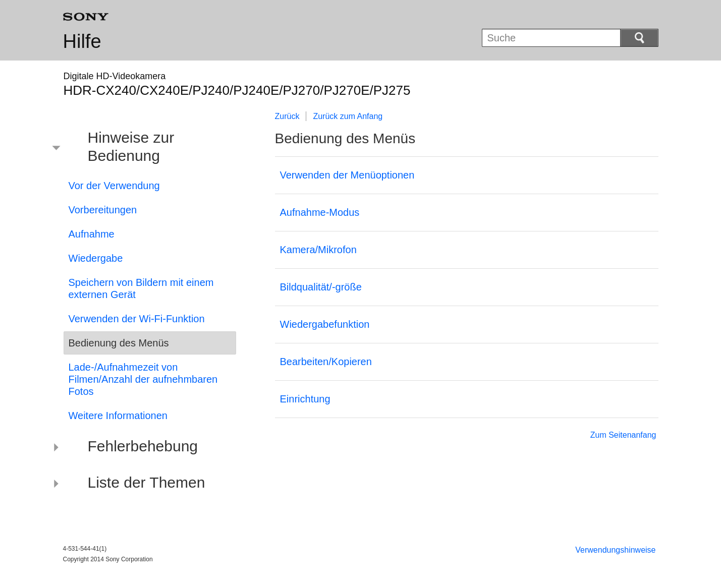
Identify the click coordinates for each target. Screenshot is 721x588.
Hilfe (82, 41)
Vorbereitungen (103, 210)
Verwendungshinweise (615, 550)
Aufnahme (92, 234)
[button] (142, 148)
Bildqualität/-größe (321, 287)
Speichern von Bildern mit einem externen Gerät (141, 288)
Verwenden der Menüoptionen (347, 175)
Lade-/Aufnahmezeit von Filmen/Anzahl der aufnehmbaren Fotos (143, 379)
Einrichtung (305, 399)
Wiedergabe (96, 258)
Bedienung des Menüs (119, 343)
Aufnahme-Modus (320, 212)
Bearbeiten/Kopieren (326, 362)
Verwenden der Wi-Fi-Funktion (137, 319)
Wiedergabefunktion (325, 324)
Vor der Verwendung (114, 186)
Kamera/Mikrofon (318, 250)
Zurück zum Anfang (348, 116)
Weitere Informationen (118, 416)
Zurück (287, 116)
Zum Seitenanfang (623, 435)
